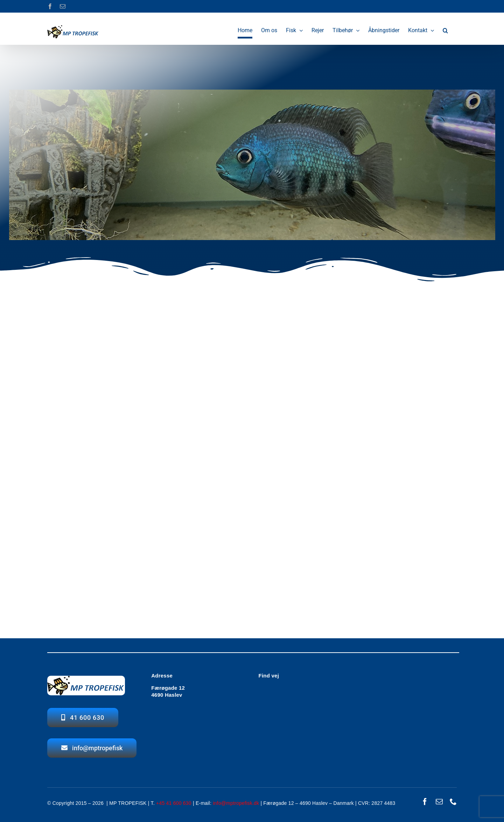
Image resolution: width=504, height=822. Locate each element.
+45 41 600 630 (174, 803)
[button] (445, 30)
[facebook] (425, 802)
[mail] (439, 802)
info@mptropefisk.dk (236, 803)
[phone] (453, 802)
